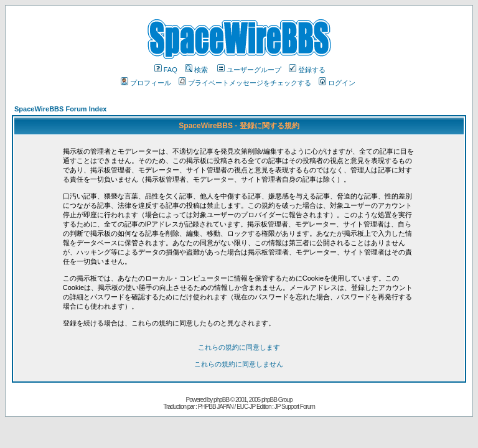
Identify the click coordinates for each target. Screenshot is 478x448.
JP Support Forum (295, 407)
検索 (196, 70)
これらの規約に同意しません (239, 364)
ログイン (337, 83)
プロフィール (146, 83)
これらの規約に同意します (239, 347)
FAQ (166, 70)
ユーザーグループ (249, 70)
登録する (307, 70)
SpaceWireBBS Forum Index (60, 109)
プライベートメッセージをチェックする (245, 83)
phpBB (221, 400)
